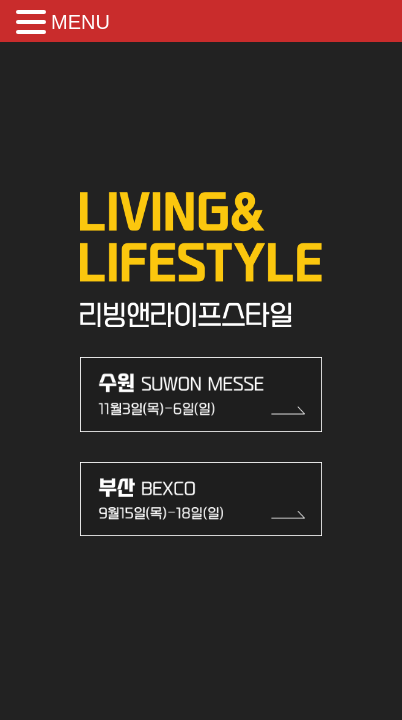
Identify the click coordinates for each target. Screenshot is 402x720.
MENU (80, 22)
